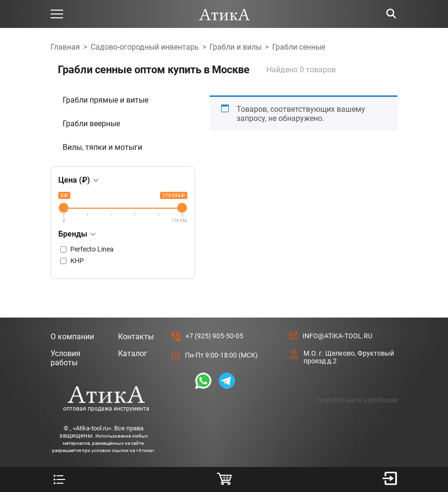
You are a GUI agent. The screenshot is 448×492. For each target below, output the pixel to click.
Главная (65, 47)
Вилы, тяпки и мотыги (102, 147)
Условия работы (66, 358)
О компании (72, 337)
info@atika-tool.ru (337, 336)
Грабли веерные (91, 124)
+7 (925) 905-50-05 (214, 336)
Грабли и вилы (236, 47)
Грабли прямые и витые (105, 100)
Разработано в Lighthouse (356, 400)
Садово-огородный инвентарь (145, 47)
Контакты (136, 337)
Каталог (133, 353)
